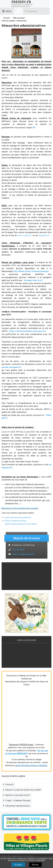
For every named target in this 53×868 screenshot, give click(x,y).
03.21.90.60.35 (18, 550)
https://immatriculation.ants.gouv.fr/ (28, 331)
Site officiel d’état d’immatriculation (31, 271)
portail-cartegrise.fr (11, 367)
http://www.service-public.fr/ (18, 517)
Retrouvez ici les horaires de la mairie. (20, 508)
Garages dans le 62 (33, 280)
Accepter (18, 865)
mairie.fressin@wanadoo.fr (23, 554)
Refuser (35, 865)
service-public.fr (24, 235)
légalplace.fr (44, 235)
